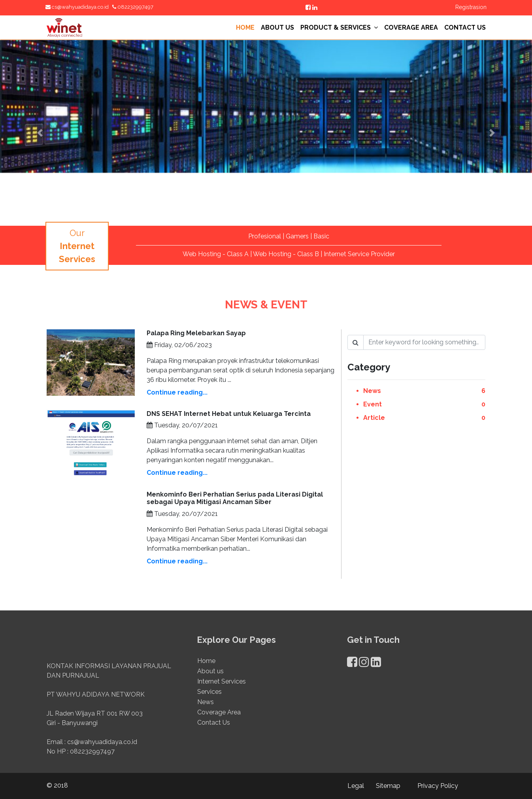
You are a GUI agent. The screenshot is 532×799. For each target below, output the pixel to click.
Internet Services (222, 686)
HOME (245, 27)
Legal (356, 786)
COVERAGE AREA (411, 27)
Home (206, 665)
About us (210, 675)
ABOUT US (277, 27)
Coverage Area (219, 717)
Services (209, 696)
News (206, 706)
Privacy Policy (438, 786)
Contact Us (214, 727)
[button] (40, 133)
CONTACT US (465, 27)
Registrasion (471, 7)
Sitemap (388, 786)
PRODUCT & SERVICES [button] (339, 27)
